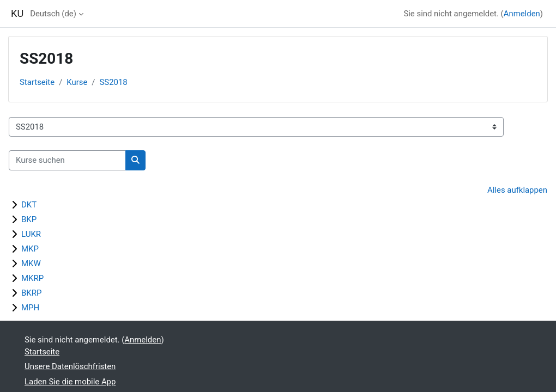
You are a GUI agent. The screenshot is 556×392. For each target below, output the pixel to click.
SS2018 (114, 82)
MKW (31, 264)
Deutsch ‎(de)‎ (53, 14)
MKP (30, 249)
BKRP (31, 293)
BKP (29, 219)
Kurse (77, 82)
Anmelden (522, 14)
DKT (29, 205)
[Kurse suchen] (67, 160)
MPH (30, 308)
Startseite (37, 82)
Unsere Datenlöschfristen (70, 366)
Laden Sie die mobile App (70, 382)
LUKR (31, 234)
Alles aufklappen (517, 190)
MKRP (32, 278)
